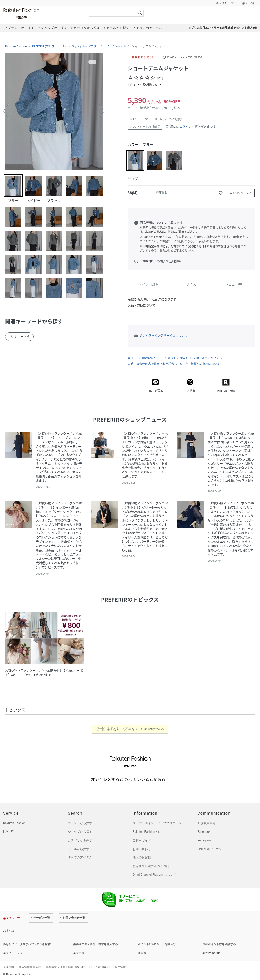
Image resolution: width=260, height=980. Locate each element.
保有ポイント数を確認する (219, 944)
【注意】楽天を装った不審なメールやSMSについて (130, 729)
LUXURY (9, 832)
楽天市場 (248, 3)
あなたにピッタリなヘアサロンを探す (27, 944)
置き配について (178, 358)
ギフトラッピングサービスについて (163, 336)
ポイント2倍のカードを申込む (157, 944)
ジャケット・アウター (85, 46)
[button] (6, 111)
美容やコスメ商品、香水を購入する (95, 944)
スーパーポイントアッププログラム (157, 823)
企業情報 (9, 967)
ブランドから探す (80, 823)
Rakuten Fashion (42, 13)
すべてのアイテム (80, 857)
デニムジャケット (115, 46)
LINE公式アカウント (211, 849)
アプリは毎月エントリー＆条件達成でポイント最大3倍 (223, 28)
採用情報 (120, 967)
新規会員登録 (206, 823)
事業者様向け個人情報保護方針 (65, 967)
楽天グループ (225, 3)
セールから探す (78, 849)
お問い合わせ (142, 849)
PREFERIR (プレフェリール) (49, 46)
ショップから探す (80, 832)
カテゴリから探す (80, 840)
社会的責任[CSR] (100, 967)
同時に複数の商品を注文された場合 (151, 364)
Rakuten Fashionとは (147, 832)
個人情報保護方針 (30, 967)
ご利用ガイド (142, 840)
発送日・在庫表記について (145, 358)
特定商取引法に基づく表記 (151, 866)
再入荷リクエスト (241, 193)
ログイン (185, 127)
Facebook (204, 832)
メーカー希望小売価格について (200, 364)
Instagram (204, 840)
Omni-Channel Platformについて (155, 875)
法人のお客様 (142, 857)
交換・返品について (206, 358)
